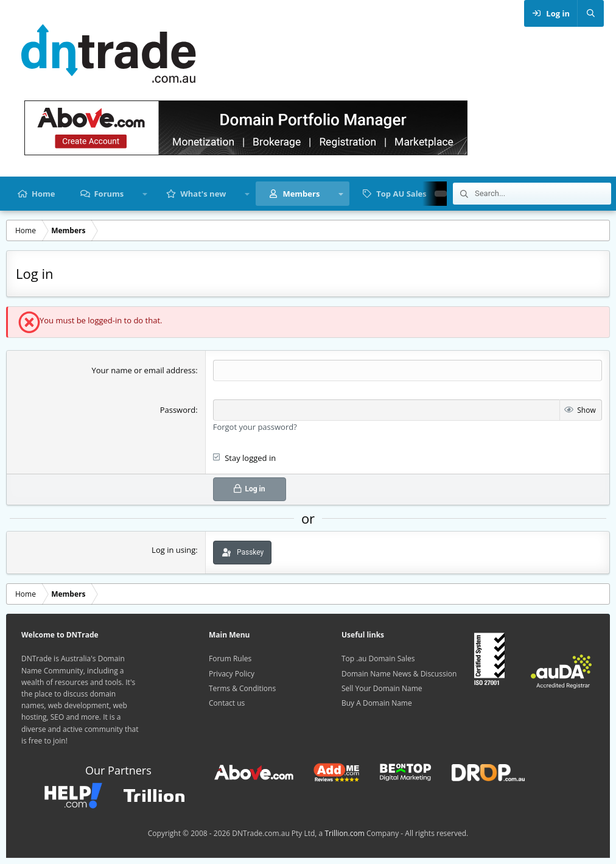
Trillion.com (344, 833)
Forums (109, 194)
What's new (203, 194)
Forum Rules (230, 659)
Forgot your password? (255, 427)
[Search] (590, 13)
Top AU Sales (401, 194)
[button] (145, 194)
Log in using (173, 550)
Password (178, 410)
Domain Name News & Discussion (399, 674)
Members (301, 194)
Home (43, 194)
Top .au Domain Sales (378, 659)
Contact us (227, 703)
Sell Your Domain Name (382, 688)
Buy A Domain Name (377, 703)
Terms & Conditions (242, 688)
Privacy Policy (232, 674)
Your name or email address (143, 370)
